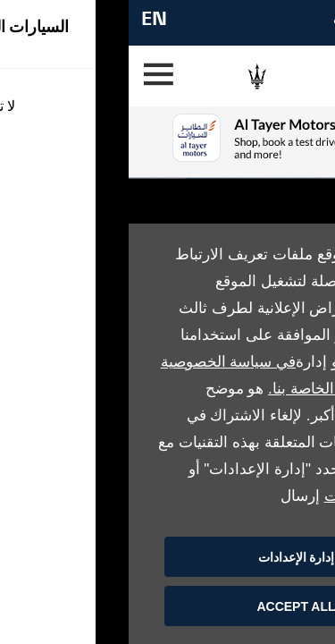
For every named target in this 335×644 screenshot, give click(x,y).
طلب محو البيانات (252, 496)
